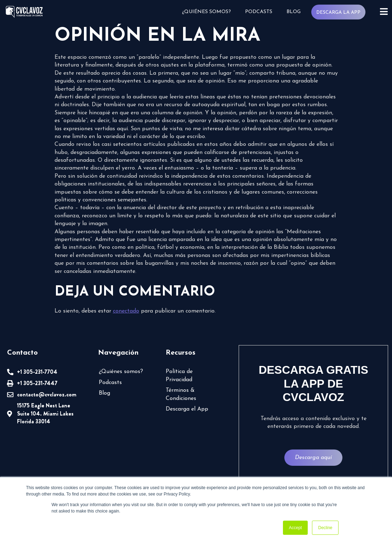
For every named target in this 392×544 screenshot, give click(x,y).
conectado (126, 311)
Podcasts (259, 12)
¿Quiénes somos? (206, 12)
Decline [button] (325, 528)
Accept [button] (296, 528)
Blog (294, 12)
